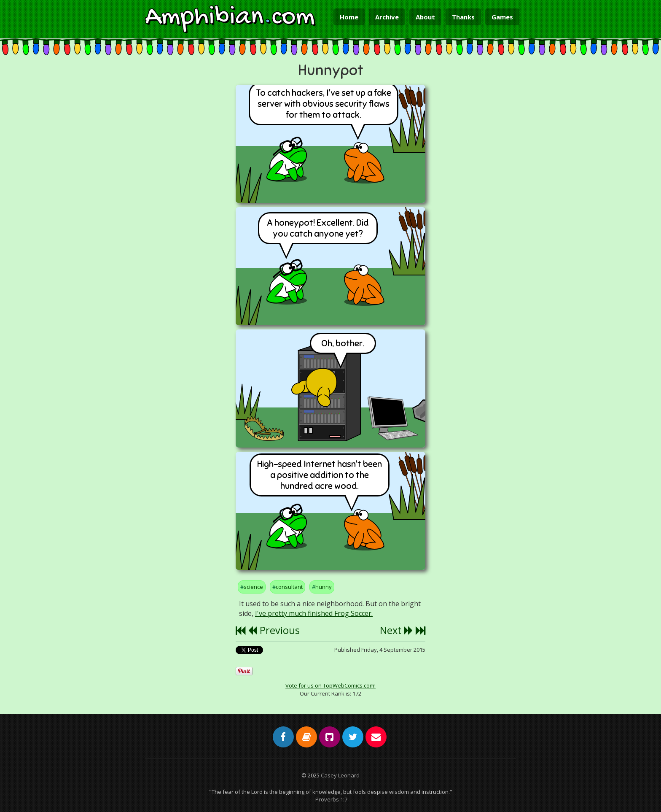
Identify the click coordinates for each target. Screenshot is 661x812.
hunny (324, 587)
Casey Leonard (340, 775)
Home (349, 17)
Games (502, 17)
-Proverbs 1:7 (330, 799)
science (253, 587)
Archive (387, 17)
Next (396, 630)
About (425, 17)
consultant (289, 587)
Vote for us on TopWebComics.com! (330, 685)
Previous (274, 630)
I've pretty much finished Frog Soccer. (314, 613)
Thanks (463, 17)
